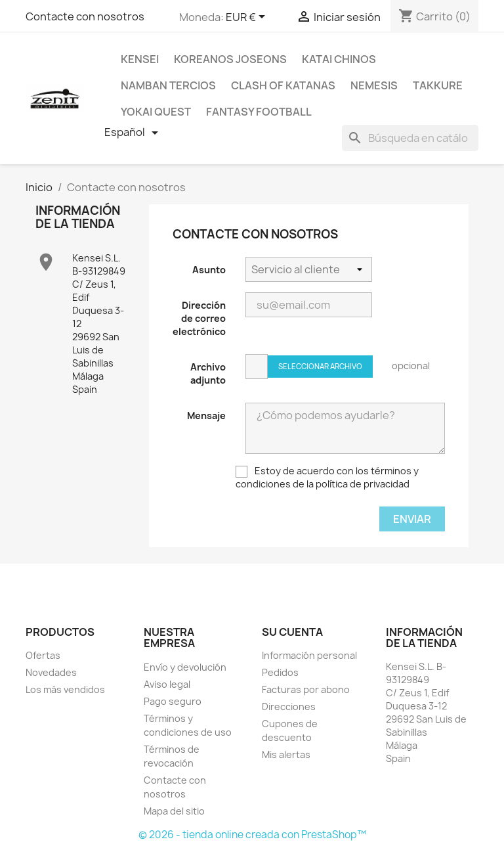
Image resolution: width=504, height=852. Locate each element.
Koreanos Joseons (230, 59)
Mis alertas (286, 754)
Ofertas (43, 655)
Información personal (309, 655)
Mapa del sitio (174, 811)
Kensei (140, 59)
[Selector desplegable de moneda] (248, 18)
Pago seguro (173, 701)
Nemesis (374, 85)
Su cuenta (292, 632)
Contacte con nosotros (85, 16)
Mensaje (206, 415)
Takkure (438, 85)
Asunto (209, 270)
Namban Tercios (168, 85)
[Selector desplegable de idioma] (134, 133)
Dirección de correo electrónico (199, 318)
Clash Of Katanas (283, 85)
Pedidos (280, 672)
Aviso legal (167, 684)
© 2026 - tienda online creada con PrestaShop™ (252, 835)
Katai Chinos (339, 59)
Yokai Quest (156, 112)
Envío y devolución (185, 667)
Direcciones (289, 706)
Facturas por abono (306, 689)
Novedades (51, 672)
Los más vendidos (65, 689)
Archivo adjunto (208, 373)
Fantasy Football (259, 112)
